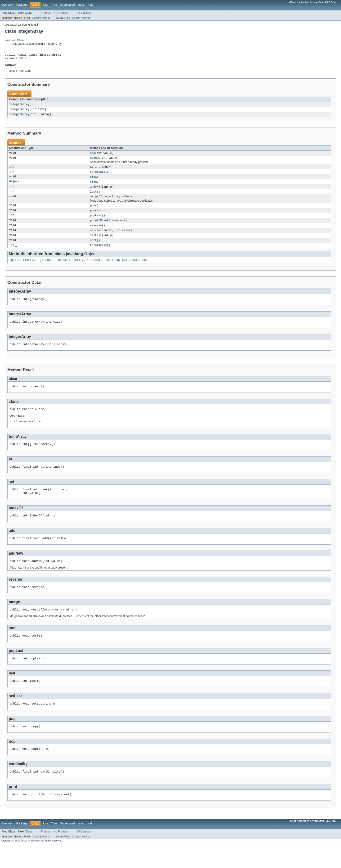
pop (92, 210)
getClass (47, 267)
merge (94, 201)
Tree (54, 5)
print (94, 226)
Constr (36, 18)
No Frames (61, 13)
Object (25, 59)
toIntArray (98, 252)
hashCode (63, 267)
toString (112, 267)
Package (22, 5)
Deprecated (67, 5)
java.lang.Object (15, 40)
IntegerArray (19, 106)
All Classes (84, 13)
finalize (30, 267)
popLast (96, 221)
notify (79, 267)
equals (15, 267)
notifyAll (94, 267)
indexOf (96, 191)
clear (94, 180)
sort (93, 247)
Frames (46, 13)
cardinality (99, 175)
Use (46, 5)
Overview (7, 5)
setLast (96, 242)
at (92, 170)
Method (46, 18)
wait (126, 267)
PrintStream (109, 226)
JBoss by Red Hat (30, 864)
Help (90, 5)
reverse (96, 231)
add (92, 155)
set (92, 236)
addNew (95, 161)
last (93, 196)
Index (81, 5)
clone (94, 185)
